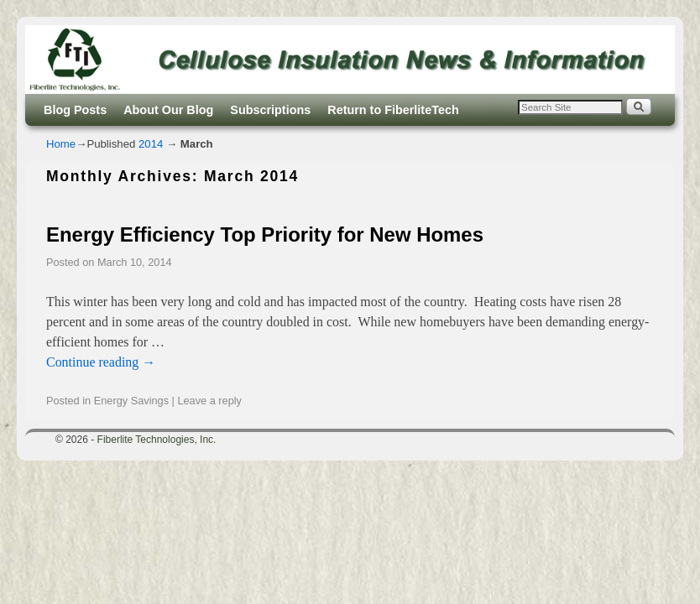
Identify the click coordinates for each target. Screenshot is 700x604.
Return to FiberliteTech (393, 110)
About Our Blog (168, 110)
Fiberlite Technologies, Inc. (157, 440)
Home (61, 144)
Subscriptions (270, 110)
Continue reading (101, 362)
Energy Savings (131, 401)
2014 (151, 144)
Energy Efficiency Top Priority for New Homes (265, 234)
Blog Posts (75, 110)
